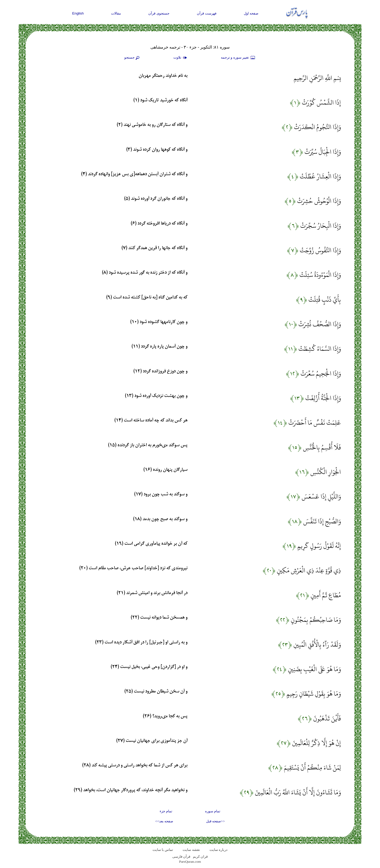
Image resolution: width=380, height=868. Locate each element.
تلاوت (181, 58)
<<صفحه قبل (215, 821)
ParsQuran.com (190, 862)
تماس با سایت (163, 850)
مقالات (116, 13)
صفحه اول (251, 13)
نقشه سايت (191, 850)
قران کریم (200, 857)
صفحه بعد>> (164, 821)
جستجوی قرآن (159, 13)
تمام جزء (166, 811)
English (78, 13)
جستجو (132, 58)
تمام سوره (213, 811)
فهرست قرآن (207, 13)
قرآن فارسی (181, 857)
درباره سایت (218, 850)
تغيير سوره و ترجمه (238, 58)
